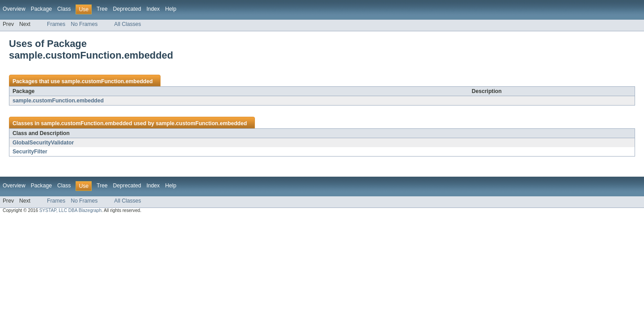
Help (171, 9)
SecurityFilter (30, 152)
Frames (56, 24)
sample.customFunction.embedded (107, 81)
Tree (102, 9)
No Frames (84, 24)
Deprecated (127, 9)
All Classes (127, 24)
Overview (14, 9)
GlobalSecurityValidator (43, 143)
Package (41, 9)
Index (153, 9)
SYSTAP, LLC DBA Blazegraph (70, 210)
